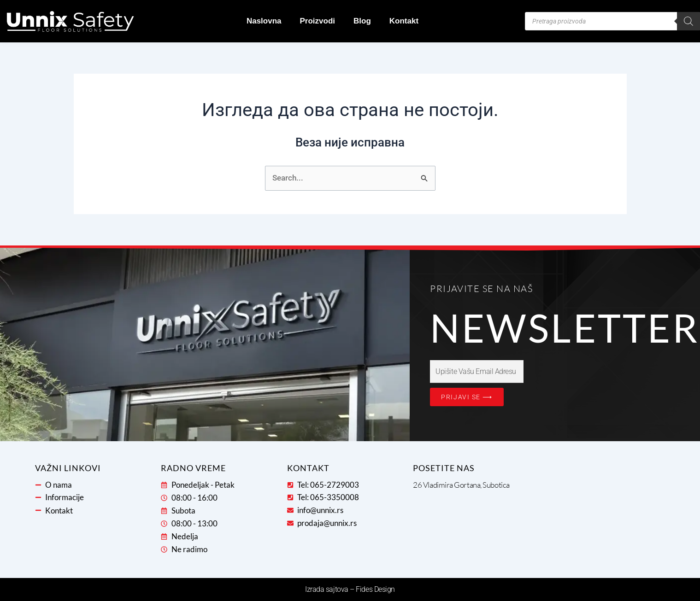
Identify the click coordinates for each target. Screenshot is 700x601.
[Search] (688, 21)
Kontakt (404, 21)
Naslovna (264, 21)
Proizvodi (318, 21)
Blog (362, 21)
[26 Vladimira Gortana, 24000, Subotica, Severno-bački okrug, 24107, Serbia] (591, 513)
